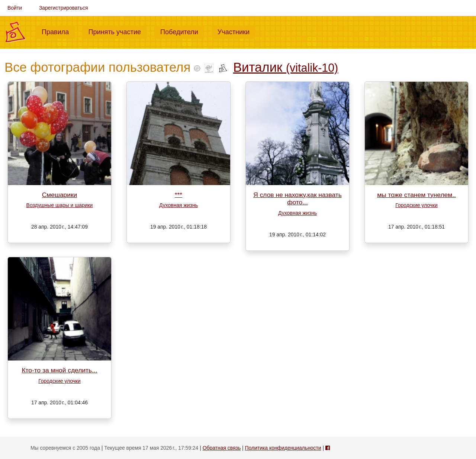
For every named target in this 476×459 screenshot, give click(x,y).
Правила (58, 31)
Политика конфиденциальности (283, 448)
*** (178, 195)
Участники (237, 31)
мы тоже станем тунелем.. (416, 195)
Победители (182, 31)
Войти (15, 8)
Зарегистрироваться (64, 8)
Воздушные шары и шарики (60, 205)
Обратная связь (222, 448)
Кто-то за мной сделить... (59, 370)
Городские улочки (416, 205)
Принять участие (118, 31)
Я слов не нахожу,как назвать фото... (297, 199)
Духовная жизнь (178, 205)
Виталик (286, 67)
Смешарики (59, 195)
